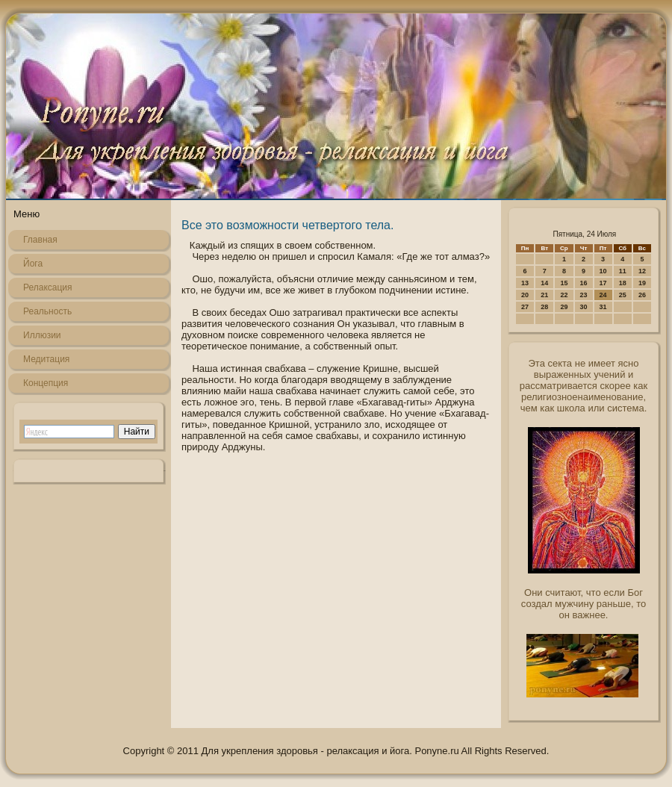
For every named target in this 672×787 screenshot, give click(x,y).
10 (603, 271)
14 (544, 283)
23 (584, 295)
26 (642, 295)
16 (584, 283)
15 (564, 283)
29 (564, 307)
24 (603, 295)
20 (525, 295)
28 (544, 307)
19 (642, 283)
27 (525, 307)
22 (564, 295)
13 (525, 283)
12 (642, 271)
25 (623, 295)
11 (623, 271)
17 (603, 283)
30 (584, 307)
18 (623, 283)
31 (603, 307)
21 (544, 295)
